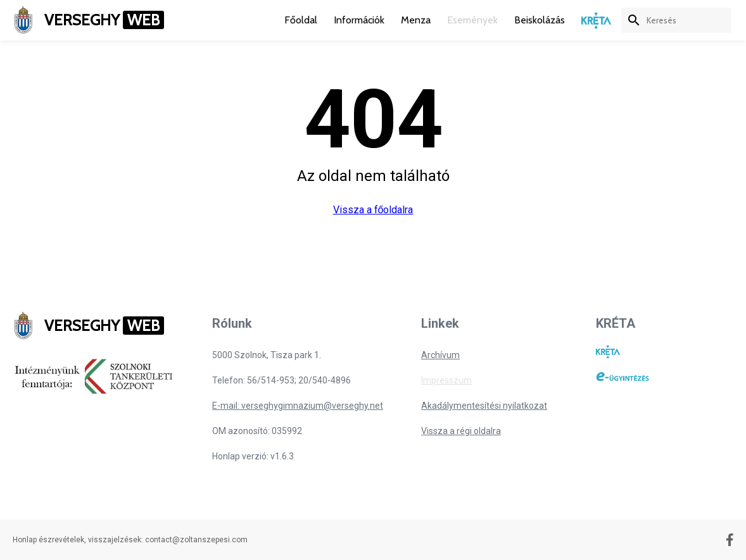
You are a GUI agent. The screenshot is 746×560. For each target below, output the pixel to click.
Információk (359, 20)
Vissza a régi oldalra (461, 431)
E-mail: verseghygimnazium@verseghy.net (298, 406)
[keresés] (689, 20)
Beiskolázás (540, 20)
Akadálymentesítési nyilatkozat (484, 406)
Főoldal (301, 20)
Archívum (440, 355)
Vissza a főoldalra (373, 210)
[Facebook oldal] (730, 540)
